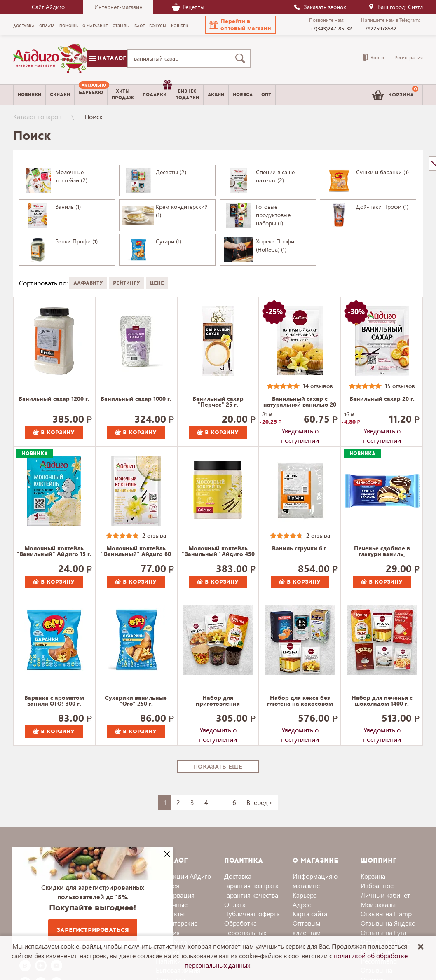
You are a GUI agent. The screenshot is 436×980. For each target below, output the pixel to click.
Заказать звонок (320, 7)
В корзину (54, 433)
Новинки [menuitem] (29, 95)
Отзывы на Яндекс (388, 923)
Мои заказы (378, 904)
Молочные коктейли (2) (71, 176)
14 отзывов (318, 386)
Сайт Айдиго (48, 7)
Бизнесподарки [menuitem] (187, 94)
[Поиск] (242, 58)
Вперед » (260, 802)
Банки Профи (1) (76, 241)
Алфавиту (88, 283)
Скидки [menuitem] (60, 95)
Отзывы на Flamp (386, 913)
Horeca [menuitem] (243, 95)
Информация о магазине (315, 881)
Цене (157, 283)
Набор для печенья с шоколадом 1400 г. (382, 701)
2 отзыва (154, 535)
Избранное (377, 885)
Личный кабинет (385, 895)
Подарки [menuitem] (157, 91)
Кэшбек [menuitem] (180, 26)
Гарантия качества (251, 895)
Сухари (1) (169, 241)
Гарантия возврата (251, 885)
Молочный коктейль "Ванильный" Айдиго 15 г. (54, 552)
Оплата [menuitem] (47, 26)
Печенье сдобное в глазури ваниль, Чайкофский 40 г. (382, 552)
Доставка (238, 876)
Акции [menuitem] (216, 95)
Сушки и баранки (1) (382, 172)
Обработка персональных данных (245, 932)
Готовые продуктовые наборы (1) (273, 215)
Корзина (373, 876)
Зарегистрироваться (93, 930)
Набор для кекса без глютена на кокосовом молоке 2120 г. (300, 701)
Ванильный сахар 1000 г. (136, 399)
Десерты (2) (171, 172)
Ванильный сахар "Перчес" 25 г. (218, 402)
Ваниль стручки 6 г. (300, 549)
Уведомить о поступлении (300, 433)
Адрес (302, 904)
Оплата (235, 904)
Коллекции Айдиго (183, 876)
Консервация (175, 895)
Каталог (108, 58)
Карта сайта (310, 913)
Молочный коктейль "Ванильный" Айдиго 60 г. (136, 552)
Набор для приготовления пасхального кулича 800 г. (218, 701)
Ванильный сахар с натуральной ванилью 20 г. (300, 402)
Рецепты (188, 7)
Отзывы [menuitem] (121, 26)
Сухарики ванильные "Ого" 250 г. (136, 701)
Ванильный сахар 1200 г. (54, 399)
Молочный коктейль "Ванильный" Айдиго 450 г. (218, 552)
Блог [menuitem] (139, 26)
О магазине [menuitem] (95, 26)
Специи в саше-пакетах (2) (277, 176)
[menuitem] (91, 95)
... (220, 802)
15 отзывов (400, 386)
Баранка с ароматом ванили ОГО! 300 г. (54, 701)
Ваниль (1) (68, 207)
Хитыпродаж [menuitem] (123, 94)
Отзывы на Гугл (383, 932)
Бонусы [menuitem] (158, 26)
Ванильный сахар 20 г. (382, 399)
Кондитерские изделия (177, 928)
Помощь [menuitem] (69, 26)
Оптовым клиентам (307, 928)
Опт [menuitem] (266, 95)
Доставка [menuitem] (24, 26)
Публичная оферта (252, 913)
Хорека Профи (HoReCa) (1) (275, 245)
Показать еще (218, 767)
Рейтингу (127, 283)
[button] (240, 25)
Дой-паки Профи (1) (382, 207)
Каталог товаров (37, 116)
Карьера (305, 895)
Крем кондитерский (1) (182, 211)
